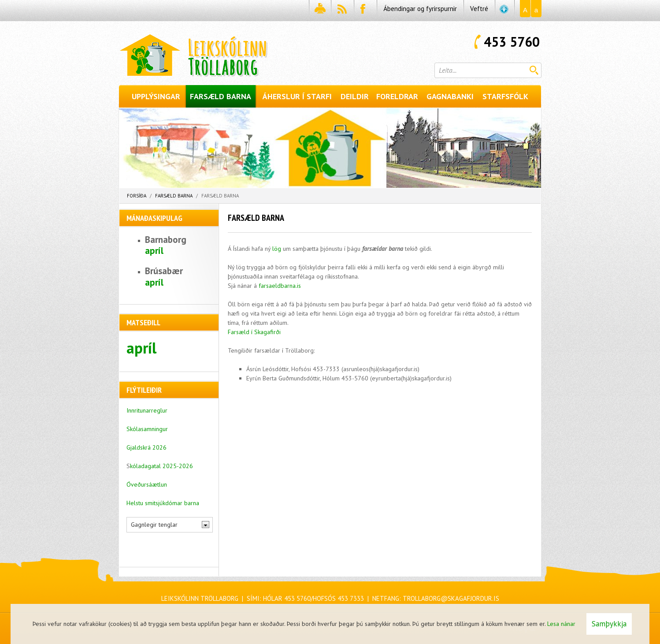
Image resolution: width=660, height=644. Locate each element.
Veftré (479, 9)
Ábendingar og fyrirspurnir (420, 9)
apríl (154, 251)
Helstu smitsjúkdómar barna (163, 503)
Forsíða (137, 196)
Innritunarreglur (147, 410)
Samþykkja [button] (609, 624)
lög (277, 249)
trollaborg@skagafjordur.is (451, 598)
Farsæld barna (174, 196)
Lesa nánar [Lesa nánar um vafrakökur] (561, 624)
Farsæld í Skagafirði (254, 332)
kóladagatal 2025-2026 (161, 466)
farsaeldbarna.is (280, 286)
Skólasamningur (147, 429)
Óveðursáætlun (147, 484)
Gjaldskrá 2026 (146, 447)
